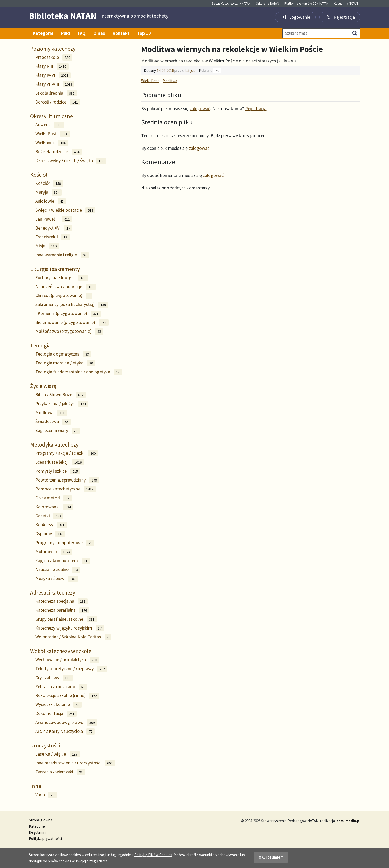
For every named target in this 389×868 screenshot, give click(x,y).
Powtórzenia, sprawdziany (67, 480)
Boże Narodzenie (58, 152)
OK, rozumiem (271, 857)
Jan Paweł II (54, 219)
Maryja (48, 192)
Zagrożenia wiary (58, 431)
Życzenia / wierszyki (60, 772)
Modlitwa (51, 413)
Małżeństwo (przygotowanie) (69, 331)
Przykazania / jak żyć (62, 404)
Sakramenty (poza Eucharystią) (72, 305)
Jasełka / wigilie (57, 754)
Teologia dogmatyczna (63, 354)
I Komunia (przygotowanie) (68, 313)
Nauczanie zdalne (58, 570)
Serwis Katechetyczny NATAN (231, 3)
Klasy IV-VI (53, 75)
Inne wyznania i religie (62, 255)
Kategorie (43, 33)
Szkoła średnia (56, 93)
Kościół (39, 175)
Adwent (49, 125)
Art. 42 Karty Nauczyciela (65, 731)
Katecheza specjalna (62, 601)
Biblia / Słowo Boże (60, 395)
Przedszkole (54, 57)
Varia (46, 795)
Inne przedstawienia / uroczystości (75, 763)
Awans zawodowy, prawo (66, 722)
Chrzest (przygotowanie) (64, 296)
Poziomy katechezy (53, 49)
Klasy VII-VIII (55, 84)
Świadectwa (53, 422)
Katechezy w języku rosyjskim (70, 628)
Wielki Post (53, 134)
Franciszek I (52, 237)
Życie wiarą (43, 386)
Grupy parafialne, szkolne (66, 619)
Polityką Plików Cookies (153, 855)
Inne (36, 786)
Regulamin (37, 832)
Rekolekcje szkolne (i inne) (67, 696)
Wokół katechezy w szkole (61, 651)
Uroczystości (45, 745)
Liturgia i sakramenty (55, 269)
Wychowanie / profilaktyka (67, 660)
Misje (47, 246)
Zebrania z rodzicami (61, 687)
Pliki (66, 33)
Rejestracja (256, 108)
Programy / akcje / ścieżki (67, 453)
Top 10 (144, 33)
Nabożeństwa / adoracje (65, 287)
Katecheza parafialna (62, 610)
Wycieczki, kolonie (58, 705)
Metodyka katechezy (54, 444)
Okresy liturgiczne (52, 116)
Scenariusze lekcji (60, 462)
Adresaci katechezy (53, 592)
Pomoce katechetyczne (65, 489)
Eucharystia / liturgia (62, 278)
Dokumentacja (56, 713)
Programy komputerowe (65, 543)
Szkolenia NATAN (268, 3)
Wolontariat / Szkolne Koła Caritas (73, 637)
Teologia (40, 345)
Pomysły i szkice (58, 471)
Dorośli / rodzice (58, 102)
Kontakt (121, 33)
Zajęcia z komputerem (63, 561)
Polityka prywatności (45, 838)
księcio (190, 70)
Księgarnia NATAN (346, 3)
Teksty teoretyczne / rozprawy (71, 669)
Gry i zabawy (54, 678)
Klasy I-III (52, 66)
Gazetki (49, 516)
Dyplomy (50, 534)
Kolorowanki (54, 507)
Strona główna (41, 820)
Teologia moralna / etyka (65, 363)
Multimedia (54, 552)
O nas (99, 33)
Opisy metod (53, 498)
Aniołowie (51, 201)
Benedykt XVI (54, 228)
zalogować (200, 108)
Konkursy (51, 525)
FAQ (82, 33)
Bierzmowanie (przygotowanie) (72, 322)
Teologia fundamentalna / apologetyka (79, 372)
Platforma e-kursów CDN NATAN (306, 3)
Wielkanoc (52, 143)
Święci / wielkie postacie (65, 210)
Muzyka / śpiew (57, 579)
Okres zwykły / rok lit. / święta (71, 161)
